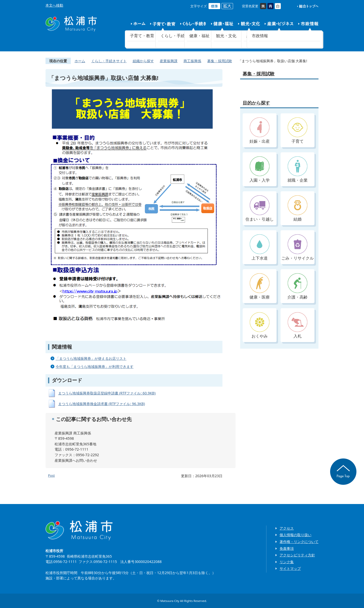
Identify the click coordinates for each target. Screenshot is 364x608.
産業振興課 (169, 61)
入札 (298, 326)
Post (51, 475)
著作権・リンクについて (299, 542)
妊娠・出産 (260, 131)
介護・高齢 (298, 287)
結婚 (298, 209)
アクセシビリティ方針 (297, 555)
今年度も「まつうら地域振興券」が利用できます (95, 366)
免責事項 (287, 548)
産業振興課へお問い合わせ (76, 460)
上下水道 (260, 248)
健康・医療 (260, 287)
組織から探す (143, 61)
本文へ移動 (54, 5)
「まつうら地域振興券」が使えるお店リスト (91, 358)
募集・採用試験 (220, 61)
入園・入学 (260, 170)
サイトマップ (290, 568)
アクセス (287, 528)
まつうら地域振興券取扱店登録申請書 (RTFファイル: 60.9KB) (107, 393)
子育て (298, 131)
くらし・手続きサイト (109, 61)
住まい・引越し (260, 209)
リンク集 (287, 562)
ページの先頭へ (343, 472)
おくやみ (260, 326)
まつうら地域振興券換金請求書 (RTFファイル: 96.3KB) (101, 404)
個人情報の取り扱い (295, 535)
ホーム (80, 61)
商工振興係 (192, 61)
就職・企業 (298, 170)
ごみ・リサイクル (298, 248)
